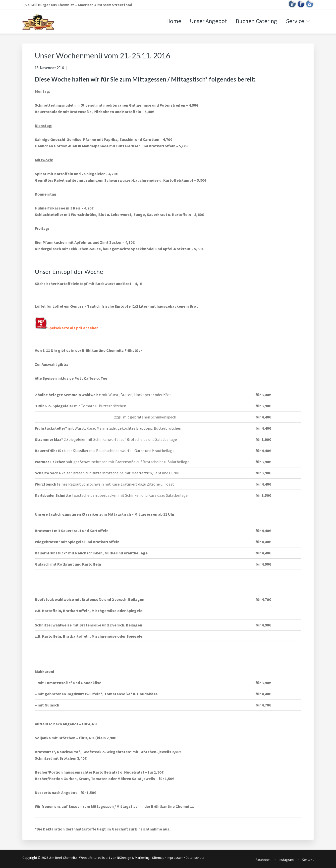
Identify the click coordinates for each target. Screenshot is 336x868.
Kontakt (308, 860)
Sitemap (158, 858)
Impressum (175, 858)
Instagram (286, 860)
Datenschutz (195, 858)
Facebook (263, 860)
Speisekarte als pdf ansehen (67, 328)
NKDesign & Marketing (133, 858)
